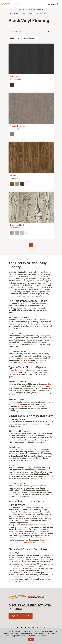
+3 (28, 184)
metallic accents (27, 362)
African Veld (15, 77)
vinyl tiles (19, 404)
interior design (43, 304)
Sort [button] (48, 32)
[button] (18, 38)
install (29, 508)
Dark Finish (15, 38)
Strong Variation (30, 38)
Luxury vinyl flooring (16, 370)
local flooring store (35, 287)
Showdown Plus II (17, 225)
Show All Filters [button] (18, 32)
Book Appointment (21, 616)
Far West (13, 176)
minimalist (47, 338)
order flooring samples (26, 566)
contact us (13, 581)
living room (38, 449)
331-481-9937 (52, 4)
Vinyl (31, 14)
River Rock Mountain (18, 126)
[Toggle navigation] (58, 4)
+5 (28, 233)
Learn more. (43, 636)
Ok (31, 639)
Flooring (24, 14)
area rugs (16, 454)
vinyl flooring (28, 308)
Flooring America (14, 14)
